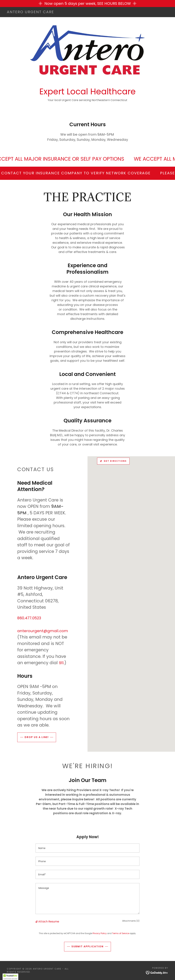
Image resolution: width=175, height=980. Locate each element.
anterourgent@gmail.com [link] (43, 631)
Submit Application (87, 946)
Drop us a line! (37, 737)
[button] (37, 922)
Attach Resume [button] (49, 922)
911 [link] (61, 663)
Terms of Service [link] (121, 933)
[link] (30, 12)
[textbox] (87, 848)
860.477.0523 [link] (29, 618)
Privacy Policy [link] (100, 933)
